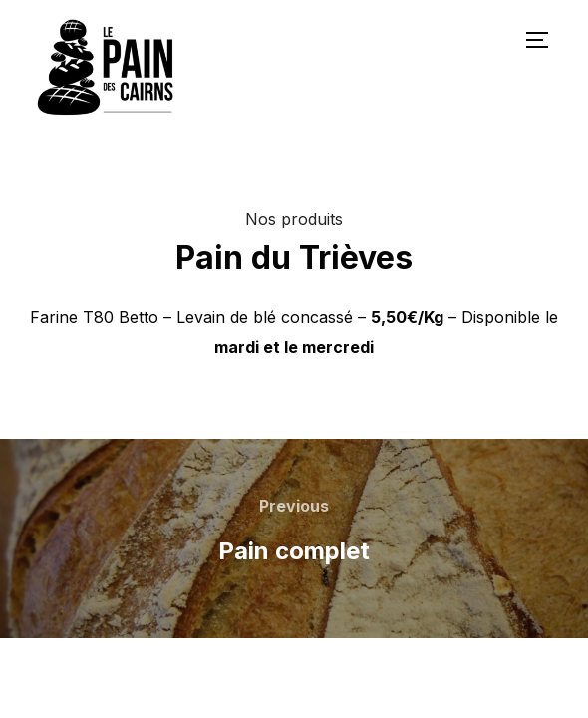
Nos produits (294, 219)
